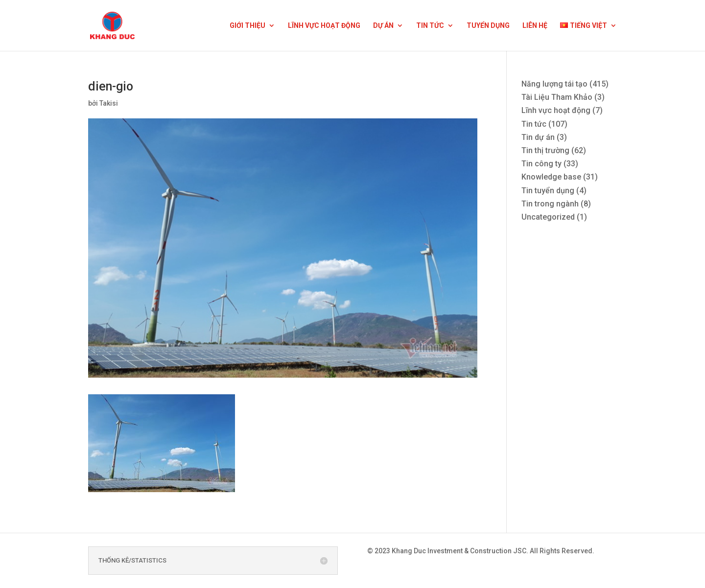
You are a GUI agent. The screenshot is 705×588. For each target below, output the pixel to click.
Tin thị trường (545, 150)
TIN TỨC (430, 26)
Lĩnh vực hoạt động (556, 110)
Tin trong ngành (550, 204)
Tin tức (534, 124)
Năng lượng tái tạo (554, 84)
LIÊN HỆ (535, 26)
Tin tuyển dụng (548, 191)
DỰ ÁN (383, 26)
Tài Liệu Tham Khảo (557, 97)
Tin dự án (538, 137)
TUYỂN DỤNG (488, 26)
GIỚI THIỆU (247, 26)
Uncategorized (548, 217)
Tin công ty (541, 164)
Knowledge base (551, 177)
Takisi (109, 103)
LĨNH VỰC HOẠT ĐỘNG (324, 26)
